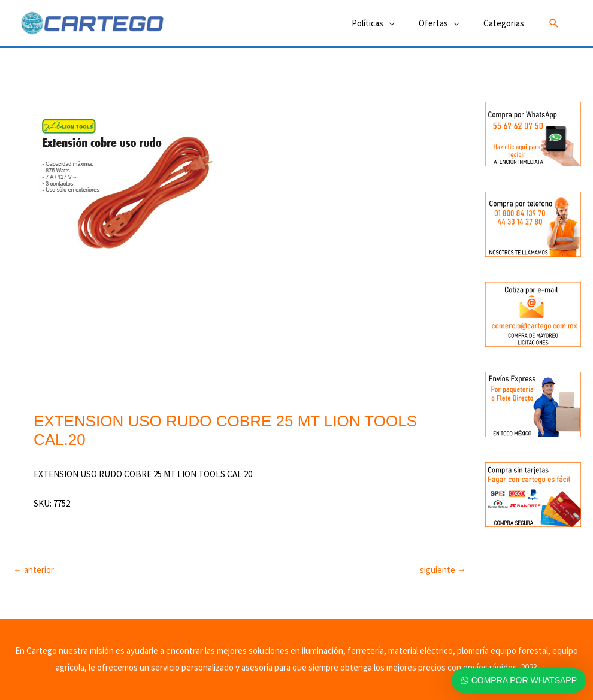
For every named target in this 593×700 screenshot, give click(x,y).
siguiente (443, 570)
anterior (34, 570)
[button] (554, 23)
